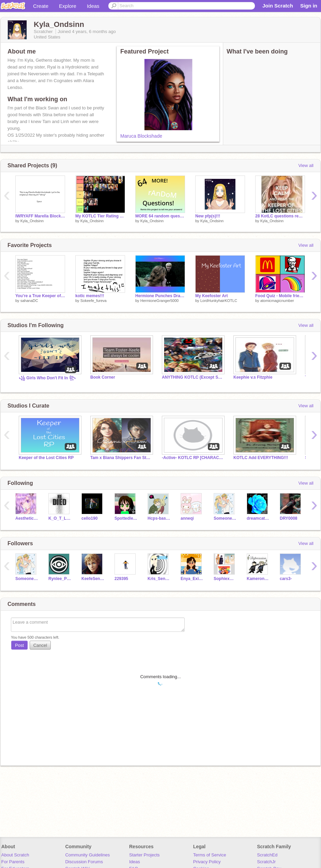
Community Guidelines (87, 855)
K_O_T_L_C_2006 (60, 518)
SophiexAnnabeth (225, 579)
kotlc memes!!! (90, 296)
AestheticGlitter (27, 518)
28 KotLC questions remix (280, 216)
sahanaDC (29, 301)
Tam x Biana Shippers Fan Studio (121, 458)
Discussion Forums (84, 862)
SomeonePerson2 (225, 518)
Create (41, 6)
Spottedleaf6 (126, 518)
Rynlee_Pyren (60, 579)
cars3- (286, 579)
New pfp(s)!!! (208, 216)
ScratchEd (267, 855)
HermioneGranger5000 (160, 301)
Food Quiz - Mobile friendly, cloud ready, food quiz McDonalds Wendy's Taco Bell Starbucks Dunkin (280, 296)
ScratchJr (266, 862)
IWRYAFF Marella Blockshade (40, 216)
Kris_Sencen (159, 579)
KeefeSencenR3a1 (93, 579)
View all (306, 165)
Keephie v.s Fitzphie (253, 377)
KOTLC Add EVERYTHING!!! (261, 458)
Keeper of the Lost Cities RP (46, 458)
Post (19, 645)
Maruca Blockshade (141, 136)
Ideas (93, 6)
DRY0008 (289, 518)
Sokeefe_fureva (94, 301)
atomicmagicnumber (277, 301)
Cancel (40, 645)
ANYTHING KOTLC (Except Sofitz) (193, 377)
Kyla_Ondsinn (32, 221)
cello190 (89, 518)
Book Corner (103, 377)
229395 (121, 579)
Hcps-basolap (159, 518)
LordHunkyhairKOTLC (219, 301)
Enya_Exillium (192, 579)
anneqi (187, 518)
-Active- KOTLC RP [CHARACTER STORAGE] (193, 458)
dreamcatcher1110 (258, 518)
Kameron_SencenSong (258, 579)
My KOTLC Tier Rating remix (100, 216)
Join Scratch (278, 6)
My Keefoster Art (211, 296)
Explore (68, 6)
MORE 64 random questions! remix (160, 216)
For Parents (13, 862)
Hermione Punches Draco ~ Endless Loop (160, 296)
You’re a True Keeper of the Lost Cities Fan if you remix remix (40, 296)
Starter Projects (144, 855)
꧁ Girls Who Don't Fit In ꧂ (47, 378)
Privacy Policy (207, 862)
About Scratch (15, 855)
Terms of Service (210, 855)
